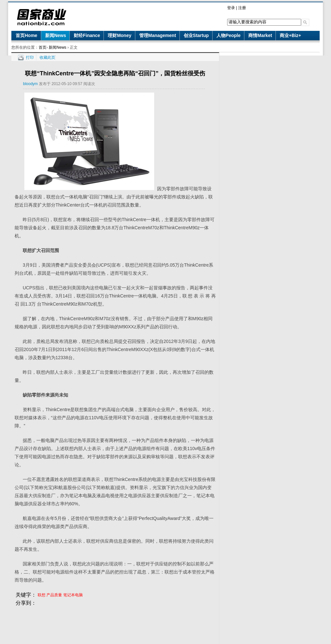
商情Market (260, 35)
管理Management (158, 35)
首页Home (26, 35)
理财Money (119, 35)
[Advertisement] (115, 622)
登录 (231, 8)
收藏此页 (47, 57)
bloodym (30, 84)
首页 (43, 47)
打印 (30, 57)
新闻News (56, 35)
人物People (228, 35)
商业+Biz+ (290, 35)
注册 (242, 8)
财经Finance (87, 35)
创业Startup (196, 35)
